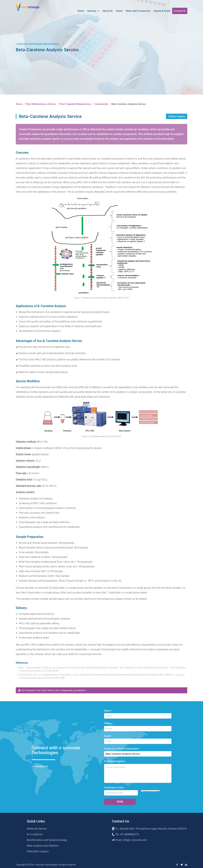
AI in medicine (35, 834)
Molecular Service (37, 829)
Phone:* (108, 723)
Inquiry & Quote (162, 11)
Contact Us (180, 11)
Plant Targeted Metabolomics (75, 104)
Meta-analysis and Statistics (43, 846)
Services (92, 11)
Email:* (108, 736)
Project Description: (115, 761)
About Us (108, 11)
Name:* (108, 711)
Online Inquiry (177, 116)
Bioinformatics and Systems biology (47, 840)
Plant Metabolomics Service (41, 104)
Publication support (38, 851)
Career (119, 11)
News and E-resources (138, 11)
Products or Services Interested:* (122, 749)
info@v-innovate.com (135, 840)
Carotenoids (101, 104)
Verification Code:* (114, 788)
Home (81, 11)
